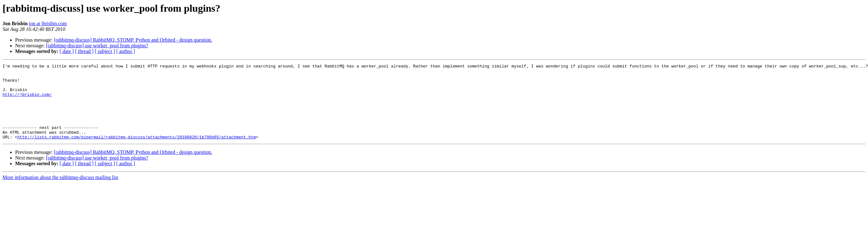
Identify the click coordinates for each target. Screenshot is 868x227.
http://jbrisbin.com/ (27, 101)
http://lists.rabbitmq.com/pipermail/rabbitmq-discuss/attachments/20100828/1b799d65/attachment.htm (137, 152)
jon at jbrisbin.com (48, 23)
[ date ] (67, 51)
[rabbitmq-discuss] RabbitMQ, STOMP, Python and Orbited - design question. (133, 40)
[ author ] (126, 51)
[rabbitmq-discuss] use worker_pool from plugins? (97, 46)
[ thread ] (84, 51)
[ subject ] (105, 51)
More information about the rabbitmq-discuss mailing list (60, 192)
